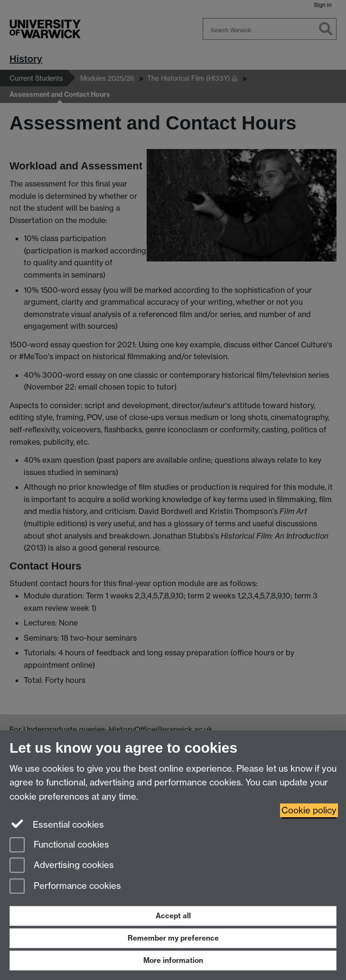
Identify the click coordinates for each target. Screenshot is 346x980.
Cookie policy (309, 810)
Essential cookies (57, 824)
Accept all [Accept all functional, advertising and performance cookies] (173, 916)
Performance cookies (65, 887)
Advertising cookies (62, 866)
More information (173, 960)
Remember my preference (173, 938)
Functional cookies (59, 845)
